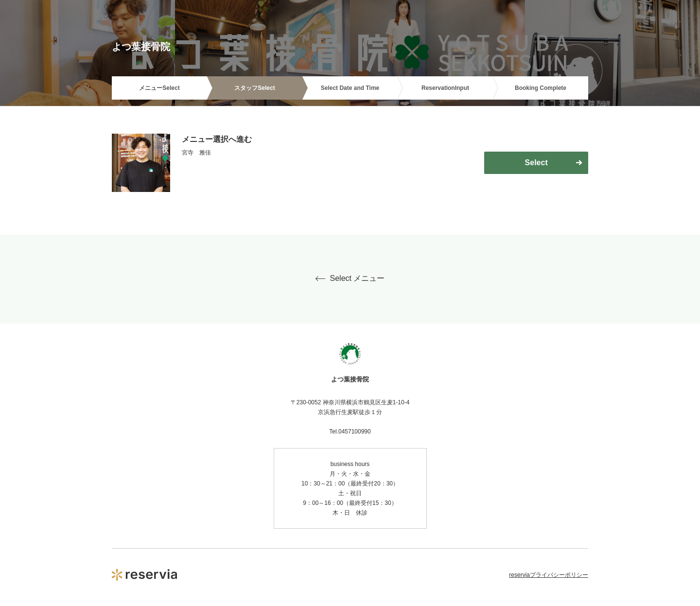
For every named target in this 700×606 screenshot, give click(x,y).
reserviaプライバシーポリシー (549, 575)
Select (536, 163)
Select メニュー (350, 278)
